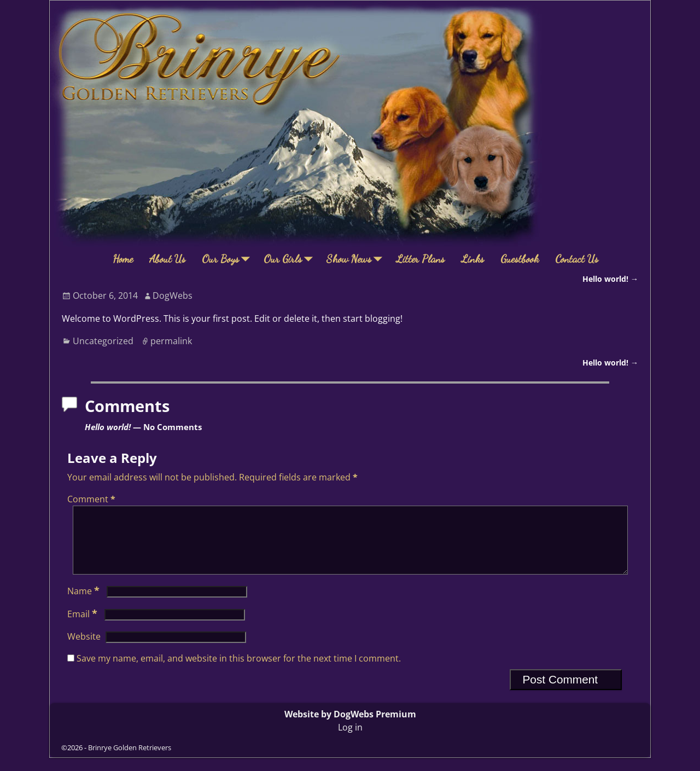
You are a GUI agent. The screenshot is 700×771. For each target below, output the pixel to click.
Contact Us (577, 259)
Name (84, 604)
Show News (357, 259)
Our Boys (229, 259)
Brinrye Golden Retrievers (130, 761)
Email (83, 627)
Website (84, 650)
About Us (167, 259)
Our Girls (291, 259)
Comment (92, 499)
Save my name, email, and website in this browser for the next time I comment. (239, 671)
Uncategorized (103, 341)
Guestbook (520, 259)
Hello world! (610, 279)
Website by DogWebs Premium (350, 727)
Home (123, 259)
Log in (350, 740)
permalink (171, 341)
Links (472, 259)
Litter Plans (420, 259)
